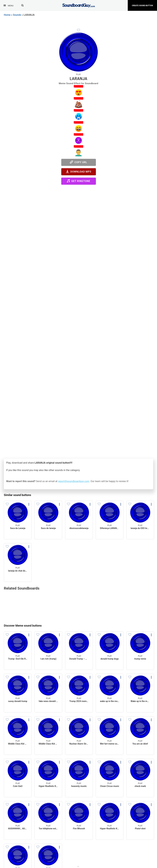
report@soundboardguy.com (74, 481)
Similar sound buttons (17, 495)
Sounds (17, 15)
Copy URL (78, 162)
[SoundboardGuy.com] (79, 5)
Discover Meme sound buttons (23, 626)
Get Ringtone (78, 181)
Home (7, 15)
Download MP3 (79, 172)
